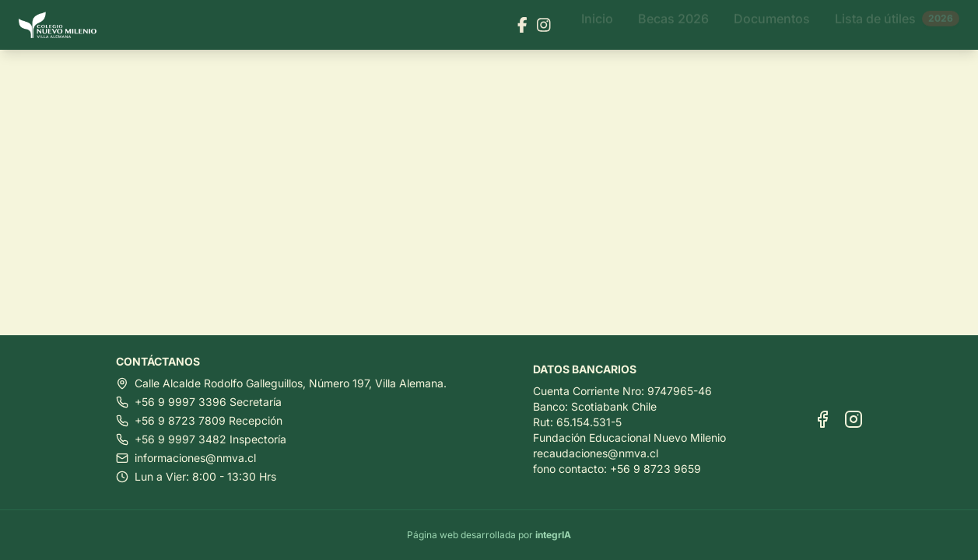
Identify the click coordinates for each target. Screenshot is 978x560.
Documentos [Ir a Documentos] (772, 25)
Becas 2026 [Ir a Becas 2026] (673, 25)
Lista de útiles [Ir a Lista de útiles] (897, 25)
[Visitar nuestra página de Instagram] (544, 25)
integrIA (553, 535)
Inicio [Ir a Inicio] (597, 25)
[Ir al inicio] (64, 25)
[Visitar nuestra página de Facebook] (522, 25)
